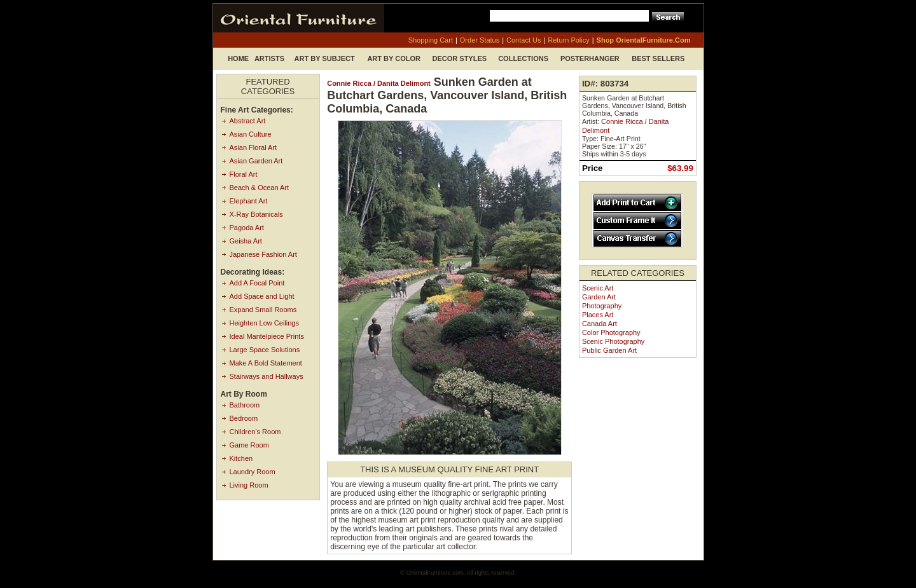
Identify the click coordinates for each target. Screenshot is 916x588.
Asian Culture (251, 134)
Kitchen (241, 458)
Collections (523, 58)
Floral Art (244, 174)
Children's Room (255, 432)
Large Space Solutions (265, 350)
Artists (269, 58)
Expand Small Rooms (263, 310)
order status (480, 40)
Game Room (249, 445)
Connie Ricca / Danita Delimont (379, 83)
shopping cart (431, 40)
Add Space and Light (262, 296)
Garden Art (599, 297)
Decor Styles (460, 58)
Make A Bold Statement (266, 363)
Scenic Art (598, 288)
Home (238, 58)
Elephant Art (249, 201)
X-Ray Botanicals (256, 214)
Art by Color (394, 58)
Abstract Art (248, 121)
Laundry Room (253, 472)
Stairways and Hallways (267, 376)
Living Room (249, 485)
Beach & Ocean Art (260, 188)
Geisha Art (246, 241)
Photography (602, 306)
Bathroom (245, 405)
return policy (568, 40)
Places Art (598, 315)
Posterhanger (590, 58)
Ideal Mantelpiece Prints (267, 336)
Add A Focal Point (257, 283)
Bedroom (244, 418)
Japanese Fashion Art (263, 254)
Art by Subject (325, 58)
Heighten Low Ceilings (264, 323)
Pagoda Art (247, 228)
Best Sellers (658, 58)
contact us (524, 40)
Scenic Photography (613, 341)
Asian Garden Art (256, 161)
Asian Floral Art (253, 147)
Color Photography (611, 332)
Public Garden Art (609, 350)
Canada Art (600, 324)
